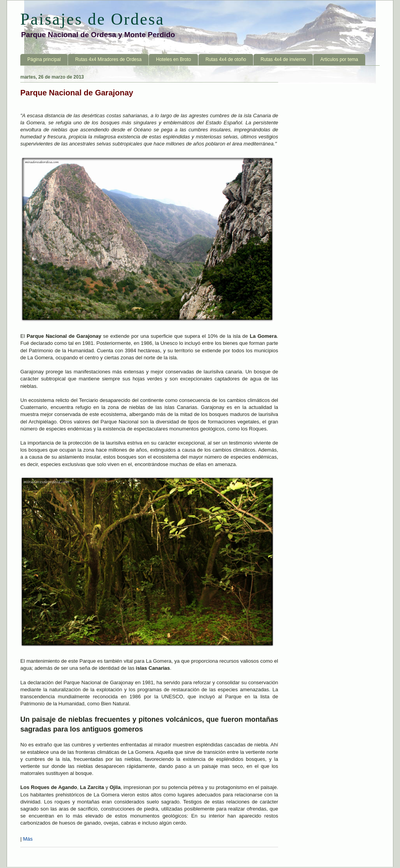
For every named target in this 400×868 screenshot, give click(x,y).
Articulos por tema (339, 59)
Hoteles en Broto (173, 59)
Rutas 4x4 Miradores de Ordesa (108, 59)
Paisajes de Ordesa (92, 19)
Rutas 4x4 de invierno (283, 59)
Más (28, 839)
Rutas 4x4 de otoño (226, 59)
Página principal (44, 59)
